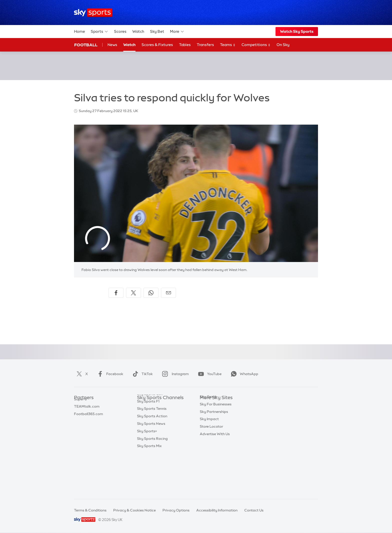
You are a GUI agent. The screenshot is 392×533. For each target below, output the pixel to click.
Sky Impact (209, 450)
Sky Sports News (151, 465)
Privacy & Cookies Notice (134, 510)
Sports (99, 32)
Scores (120, 31)
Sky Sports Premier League (159, 413)
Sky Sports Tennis (152, 450)
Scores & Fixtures (157, 45)
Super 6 (80, 413)
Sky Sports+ (147, 472)
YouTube (209, 374)
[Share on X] (133, 293)
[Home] (93, 13)
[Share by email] (168, 293)
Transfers (205, 45)
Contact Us (254, 510)
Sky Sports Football (154, 420)
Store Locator (211, 457)
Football (86, 45)
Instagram (174, 374)
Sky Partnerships (214, 443)
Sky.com (207, 405)
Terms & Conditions (90, 510)
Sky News (208, 413)
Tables (185, 45)
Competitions (256, 45)
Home (79, 31)
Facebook (109, 374)
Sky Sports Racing (152, 480)
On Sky (283, 45)
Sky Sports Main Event (156, 405)
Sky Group (208, 428)
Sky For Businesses (216, 435)
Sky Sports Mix (149, 487)
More (177, 32)
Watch (138, 31)
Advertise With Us (215, 465)
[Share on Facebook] (116, 293)
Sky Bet (157, 31)
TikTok (142, 374)
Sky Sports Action (152, 457)
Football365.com (88, 428)
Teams (228, 45)
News (112, 45)
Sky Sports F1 (148, 443)
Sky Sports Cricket (153, 428)
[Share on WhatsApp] (151, 293)
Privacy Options (176, 510)
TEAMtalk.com (87, 420)
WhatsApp (243, 374)
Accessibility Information (217, 510)
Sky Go (206, 420)
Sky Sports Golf (150, 435)
